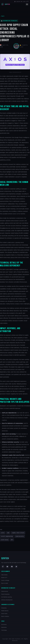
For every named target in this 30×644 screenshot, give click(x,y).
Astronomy (4, 625)
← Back (2, 16)
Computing (4, 608)
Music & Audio (5, 583)
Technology (4, 630)
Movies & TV (4, 578)
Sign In (24, 2)
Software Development (7, 600)
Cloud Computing (5, 594)
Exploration (4, 627)
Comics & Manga (5, 580)
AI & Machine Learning (6, 597)
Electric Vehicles (5, 616)
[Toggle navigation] (27, 4)
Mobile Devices (5, 611)
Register (18, 2)
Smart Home (4, 614)
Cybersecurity (5, 591)
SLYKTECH (5, 558)
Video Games (4, 575)
